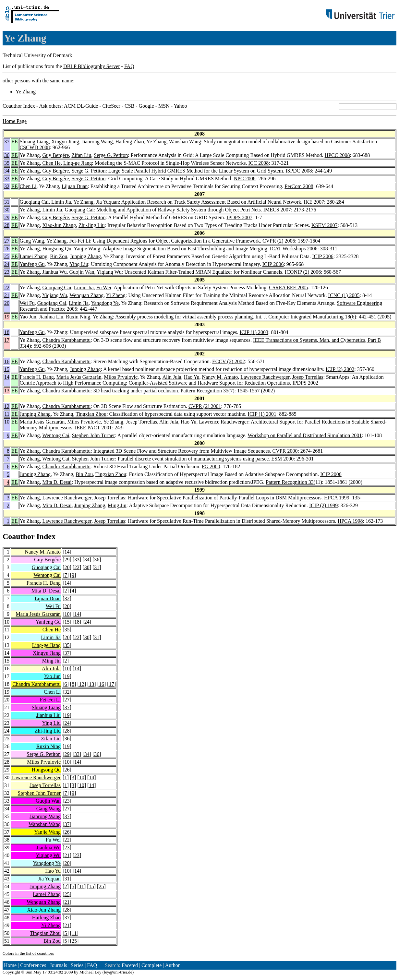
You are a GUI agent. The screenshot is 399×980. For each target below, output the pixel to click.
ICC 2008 (258, 163)
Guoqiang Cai (34, 202)
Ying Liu (79, 264)
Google (146, 106)
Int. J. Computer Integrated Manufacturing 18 (303, 317)
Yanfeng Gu (32, 264)
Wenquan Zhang (86, 295)
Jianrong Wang (97, 142)
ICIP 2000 (331, 474)
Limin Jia (61, 202)
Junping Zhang (85, 256)
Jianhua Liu (51, 317)
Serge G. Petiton (111, 155)
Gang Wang (32, 241)
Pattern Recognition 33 (290, 482)
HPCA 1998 (350, 521)
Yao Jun (28, 317)
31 (7, 202)
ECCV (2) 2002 (229, 361)
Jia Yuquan (107, 202)
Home (10, 965)
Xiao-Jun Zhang (59, 225)
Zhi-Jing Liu (91, 225)
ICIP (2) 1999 (323, 505)
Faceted (130, 965)
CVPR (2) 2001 (205, 406)
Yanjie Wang (87, 249)
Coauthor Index (19, 106)
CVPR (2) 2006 (279, 241)
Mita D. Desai (57, 482)
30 (7, 210)
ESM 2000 (282, 459)
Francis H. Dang (37, 377)
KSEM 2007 (324, 225)
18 (7, 332)
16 (7, 361)
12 (7, 406)
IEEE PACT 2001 (93, 428)
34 (7, 171)
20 (7, 303)
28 (7, 225)
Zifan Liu (81, 155)
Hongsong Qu (57, 249)
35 (7, 163)
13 (7, 391)
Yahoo (180, 106)
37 (7, 142)
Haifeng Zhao (129, 142)
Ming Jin (117, 505)
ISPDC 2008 (299, 171)
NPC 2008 (245, 179)
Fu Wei (104, 287)
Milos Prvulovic (121, 377)
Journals (58, 965)
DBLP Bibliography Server (92, 66)
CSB (129, 106)
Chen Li (28, 186)
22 (7, 287)
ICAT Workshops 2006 (294, 249)
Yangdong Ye (105, 303)
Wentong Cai (56, 435)
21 (7, 295)
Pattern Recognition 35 (205, 391)
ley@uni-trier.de (118, 972)
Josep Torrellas (308, 377)
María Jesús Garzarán (79, 377)
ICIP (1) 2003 (254, 332)
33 (7, 179)
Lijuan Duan (75, 186)
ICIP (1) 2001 (262, 414)
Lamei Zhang (34, 256)
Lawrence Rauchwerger (265, 377)
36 (7, 155)
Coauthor (18, 536)
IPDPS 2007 (239, 217)
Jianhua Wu (54, 272)
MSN (164, 106)
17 (7, 340)
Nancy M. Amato (220, 377)
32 (7, 186)
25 (7, 256)
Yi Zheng (116, 295)
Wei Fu (27, 303)
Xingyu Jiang (65, 142)
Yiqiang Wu (109, 272)
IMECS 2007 (277, 210)
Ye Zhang (26, 92)
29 (7, 217)
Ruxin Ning (78, 317)
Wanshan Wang (185, 142)
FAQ (129, 66)
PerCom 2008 (299, 186)
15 (7, 369)
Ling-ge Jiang (78, 163)
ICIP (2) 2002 (340, 369)
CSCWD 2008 (35, 147)
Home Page (15, 121)
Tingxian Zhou (91, 414)
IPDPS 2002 (305, 383)
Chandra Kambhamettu (66, 340)
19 (7, 317)
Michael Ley (91, 972)
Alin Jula (172, 377)
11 (7, 414)
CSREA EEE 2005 (288, 287)
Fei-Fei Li (79, 241)
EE (15, 142)
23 (7, 272)
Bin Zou (59, 256)
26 (7, 249)
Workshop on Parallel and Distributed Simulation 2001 (305, 435)
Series (77, 965)
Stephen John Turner (93, 435)
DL (80, 106)
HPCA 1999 (337, 498)
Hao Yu (192, 377)
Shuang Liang (34, 142)
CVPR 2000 (285, 451)
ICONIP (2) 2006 (303, 272)
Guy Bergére (55, 155)
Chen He (51, 163)
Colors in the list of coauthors (28, 953)
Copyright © (14, 972)
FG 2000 (211, 466)
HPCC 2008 (337, 155)
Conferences (33, 965)
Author (172, 965)
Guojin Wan (82, 272)
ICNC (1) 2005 (344, 295)
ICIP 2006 (323, 256)
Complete (151, 965)
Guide (92, 106)
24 (7, 264)
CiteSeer (111, 106)
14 (7, 377)
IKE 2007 (314, 202)
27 (7, 241)
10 (7, 422)
